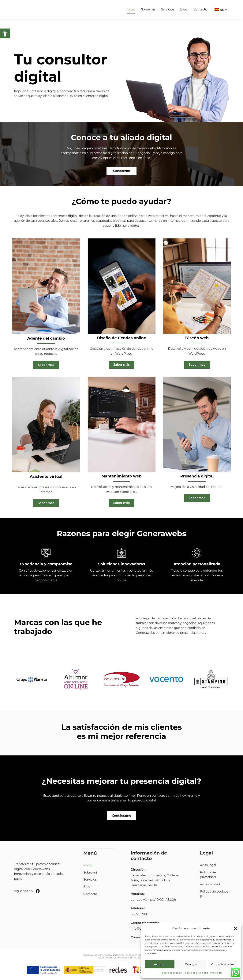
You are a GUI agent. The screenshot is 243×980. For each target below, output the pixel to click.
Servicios (167, 9)
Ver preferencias (223, 964)
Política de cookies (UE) (214, 895)
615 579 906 (139, 915)
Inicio (131, 9)
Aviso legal (216, 973)
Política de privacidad (196, 973)
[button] (5, 33)
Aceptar (160, 964)
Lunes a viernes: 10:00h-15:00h (153, 900)
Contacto (200, 9)
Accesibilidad (210, 885)
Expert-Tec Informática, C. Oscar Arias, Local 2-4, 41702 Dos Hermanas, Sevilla (155, 881)
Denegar (191, 964)
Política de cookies (171, 973)
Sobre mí (148, 9)
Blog (184, 9)
